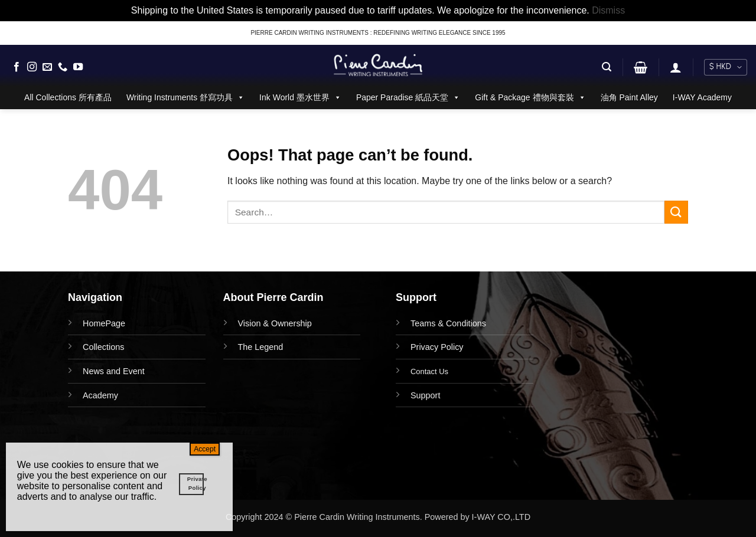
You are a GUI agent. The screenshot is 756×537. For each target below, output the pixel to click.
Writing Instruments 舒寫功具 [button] (185, 97)
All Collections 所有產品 (68, 97)
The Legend (261, 347)
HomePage (104, 323)
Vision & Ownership (275, 323)
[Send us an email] (47, 67)
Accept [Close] (205, 449)
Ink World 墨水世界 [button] (300, 97)
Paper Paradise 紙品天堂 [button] (408, 97)
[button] (607, 67)
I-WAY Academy (702, 97)
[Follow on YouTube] (78, 67)
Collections (103, 347)
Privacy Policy (437, 347)
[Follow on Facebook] (17, 67)
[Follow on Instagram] (32, 67)
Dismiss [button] (608, 10)
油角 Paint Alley (629, 97)
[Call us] (63, 67)
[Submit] (676, 212)
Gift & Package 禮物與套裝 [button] (530, 97)
